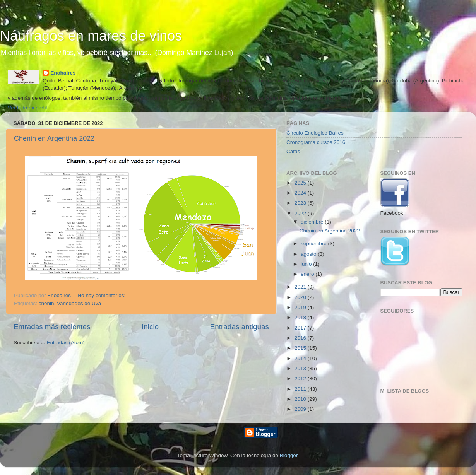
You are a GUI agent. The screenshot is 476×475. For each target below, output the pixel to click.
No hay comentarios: (102, 295)
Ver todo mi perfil (27, 108)
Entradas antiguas (240, 327)
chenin (46, 303)
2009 (301, 409)
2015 (301, 348)
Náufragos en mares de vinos (91, 36)
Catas (293, 151)
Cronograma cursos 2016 (316, 142)
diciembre (313, 222)
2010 (301, 399)
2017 (301, 328)
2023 (301, 203)
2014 (301, 358)
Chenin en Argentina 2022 (54, 138)
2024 (301, 193)
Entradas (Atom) (66, 343)
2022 (301, 213)
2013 (301, 368)
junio (307, 264)
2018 (301, 317)
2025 (301, 183)
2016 (301, 338)
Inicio (150, 327)
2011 (301, 389)
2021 (301, 287)
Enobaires (63, 73)
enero (308, 274)
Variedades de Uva (79, 303)
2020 (301, 297)
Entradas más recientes (52, 327)
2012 (301, 378)
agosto (309, 254)
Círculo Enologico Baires (315, 133)
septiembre (314, 243)
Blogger (289, 455)
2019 (301, 307)
